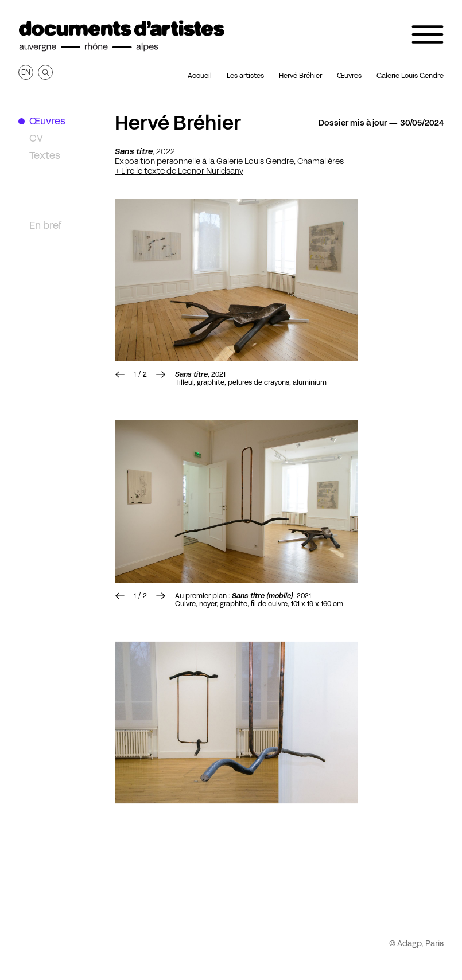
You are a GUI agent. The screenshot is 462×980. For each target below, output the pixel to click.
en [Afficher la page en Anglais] (26, 72)
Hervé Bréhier (178, 123)
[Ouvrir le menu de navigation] (428, 34)
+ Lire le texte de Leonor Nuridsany (179, 171)
